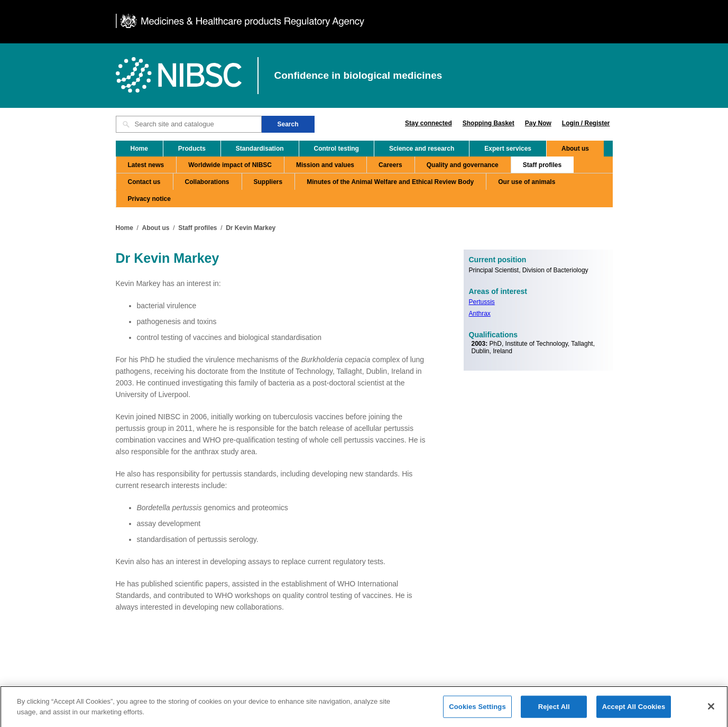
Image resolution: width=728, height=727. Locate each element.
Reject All (554, 709)
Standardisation (260, 149)
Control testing (337, 149)
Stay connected (428, 123)
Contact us (144, 182)
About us (575, 149)
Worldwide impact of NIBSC (230, 165)
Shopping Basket (489, 123)
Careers (390, 165)
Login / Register (586, 123)
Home (139, 149)
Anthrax (480, 314)
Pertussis (482, 302)
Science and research (422, 149)
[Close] (711, 709)
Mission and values (325, 165)
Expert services (508, 149)
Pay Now (538, 123)
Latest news (146, 165)
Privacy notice (149, 199)
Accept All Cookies (634, 709)
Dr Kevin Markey (251, 228)
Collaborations (207, 182)
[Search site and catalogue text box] (189, 124)
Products (192, 149)
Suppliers (268, 182)
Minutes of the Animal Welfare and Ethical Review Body (390, 182)
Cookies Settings (477, 709)
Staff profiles (542, 165)
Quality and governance (463, 165)
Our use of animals (527, 182)
